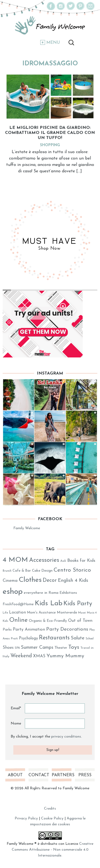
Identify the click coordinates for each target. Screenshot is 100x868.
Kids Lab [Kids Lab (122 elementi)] (49, 604)
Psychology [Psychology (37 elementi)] (28, 638)
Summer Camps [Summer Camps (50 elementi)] (37, 648)
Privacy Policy (26, 819)
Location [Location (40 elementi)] (17, 612)
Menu (53, 43)
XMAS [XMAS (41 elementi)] (39, 656)
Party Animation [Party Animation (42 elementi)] (29, 630)
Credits (50, 809)
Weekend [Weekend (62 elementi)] (21, 656)
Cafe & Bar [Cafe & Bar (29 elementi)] (22, 571)
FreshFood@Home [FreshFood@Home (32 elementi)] (18, 604)
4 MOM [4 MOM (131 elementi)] (15, 560)
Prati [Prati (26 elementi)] (14, 639)
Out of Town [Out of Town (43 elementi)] (80, 621)
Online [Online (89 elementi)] (19, 620)
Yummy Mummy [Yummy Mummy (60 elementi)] (65, 656)
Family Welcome (27, 528)
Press (85, 775)
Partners (62, 775)
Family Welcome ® (22, 844)
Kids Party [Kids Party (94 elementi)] (78, 604)
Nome (16, 724)
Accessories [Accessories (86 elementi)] (44, 560)
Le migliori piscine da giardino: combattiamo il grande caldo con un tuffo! (50, 133)
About (15, 775)
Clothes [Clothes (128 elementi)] (30, 580)
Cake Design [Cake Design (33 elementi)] (42, 571)
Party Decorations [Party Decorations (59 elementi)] (67, 629)
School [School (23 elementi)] (90, 639)
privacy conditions (66, 737)
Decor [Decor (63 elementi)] (50, 580)
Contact (38, 775)
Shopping (50, 145)
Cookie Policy (52, 819)
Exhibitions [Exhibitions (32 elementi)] (68, 593)
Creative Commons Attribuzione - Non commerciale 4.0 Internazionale (53, 850)
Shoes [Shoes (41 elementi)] (8, 648)
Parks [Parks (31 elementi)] (7, 630)
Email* (16, 708)
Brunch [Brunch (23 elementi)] (7, 571)
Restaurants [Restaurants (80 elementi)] (54, 638)
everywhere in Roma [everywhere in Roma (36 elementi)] (41, 593)
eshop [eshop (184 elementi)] (13, 592)
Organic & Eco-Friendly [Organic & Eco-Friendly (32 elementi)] (48, 621)
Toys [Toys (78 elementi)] (74, 647)
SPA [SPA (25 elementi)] (17, 648)
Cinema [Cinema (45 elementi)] (10, 581)
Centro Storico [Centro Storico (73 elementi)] (72, 570)
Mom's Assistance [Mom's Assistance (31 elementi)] (41, 613)
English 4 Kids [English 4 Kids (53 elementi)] (73, 581)
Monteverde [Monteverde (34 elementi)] (67, 613)
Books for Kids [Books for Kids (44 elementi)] (81, 561)
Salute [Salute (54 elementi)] (78, 638)
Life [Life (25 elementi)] (5, 613)
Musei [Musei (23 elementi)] (82, 613)
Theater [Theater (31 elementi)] (61, 648)
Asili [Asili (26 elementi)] (63, 561)
